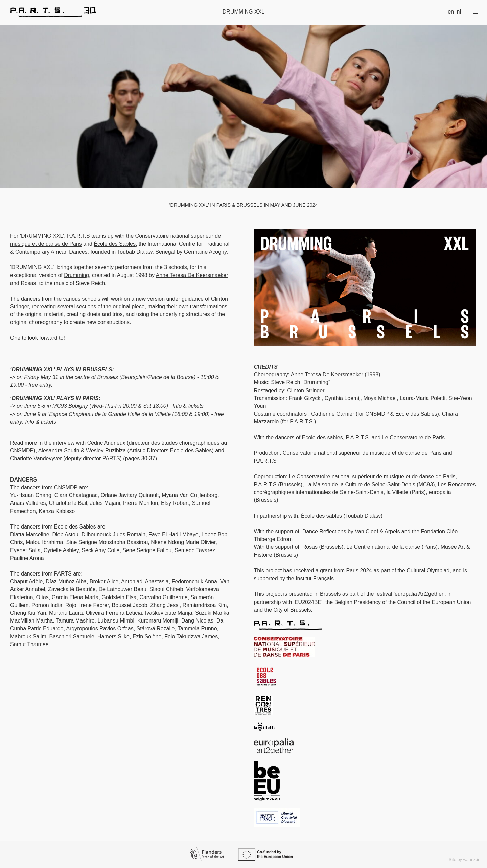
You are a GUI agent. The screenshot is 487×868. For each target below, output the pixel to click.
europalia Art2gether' (420, 594)
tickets (196, 406)
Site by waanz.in (465, 859)
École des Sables (115, 244)
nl (459, 12)
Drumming (76, 275)
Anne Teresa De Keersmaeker (192, 275)
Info (177, 406)
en (451, 12)
